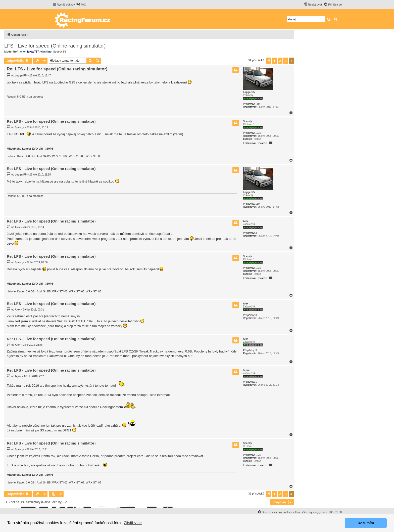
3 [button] (286, 61)
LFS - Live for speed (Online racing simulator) (55, 46)
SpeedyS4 (59, 52)
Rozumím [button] (366, 523)
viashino (46, 52)
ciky (23, 52)
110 (257, 104)
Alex (246, 221)
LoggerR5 (249, 92)
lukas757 (33, 52)
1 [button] (274, 61)
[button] (269, 61)
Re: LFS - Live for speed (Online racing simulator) (57, 69)
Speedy (248, 121)
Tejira (246, 370)
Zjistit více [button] (133, 523)
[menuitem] (81, 5)
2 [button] (280, 61)
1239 (258, 133)
